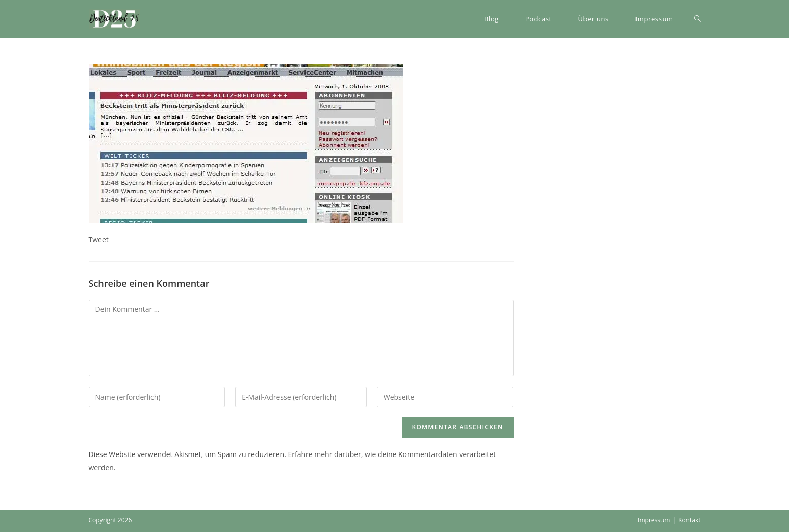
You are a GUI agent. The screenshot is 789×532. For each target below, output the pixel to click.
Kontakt (689, 520)
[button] (114, 19)
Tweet (99, 239)
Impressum (654, 520)
